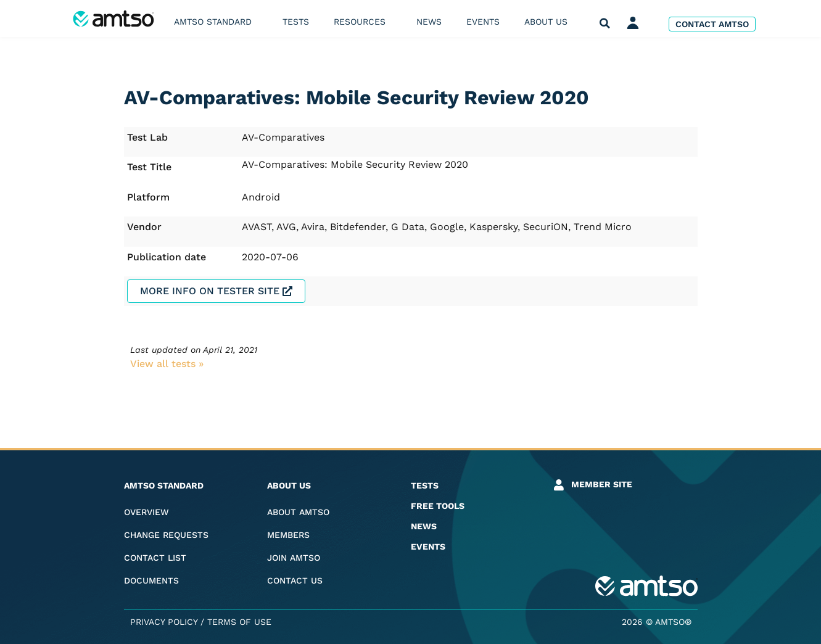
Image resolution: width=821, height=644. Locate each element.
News (429, 22)
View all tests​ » (167, 364)
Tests (296, 22)
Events (483, 22)
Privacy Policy (164, 622)
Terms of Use (239, 622)
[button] (605, 24)
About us (549, 22)
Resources (363, 22)
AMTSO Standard (216, 22)
